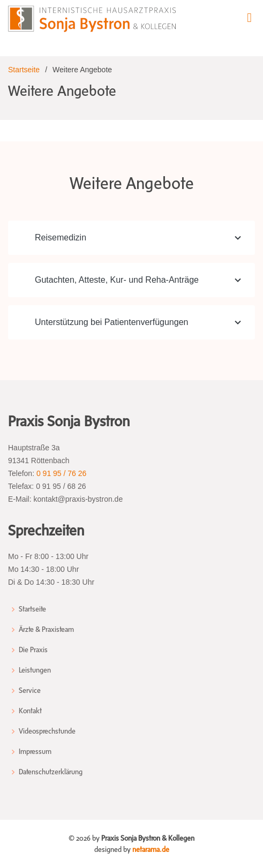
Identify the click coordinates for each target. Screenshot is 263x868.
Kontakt (30, 711)
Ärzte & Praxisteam (46, 630)
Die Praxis (33, 650)
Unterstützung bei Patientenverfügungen (140, 322)
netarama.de (151, 850)
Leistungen (35, 670)
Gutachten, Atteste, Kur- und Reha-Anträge (140, 280)
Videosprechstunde (47, 731)
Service (30, 691)
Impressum (35, 752)
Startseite (24, 70)
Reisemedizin (140, 238)
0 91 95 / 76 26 (61, 473)
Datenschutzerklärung (51, 772)
